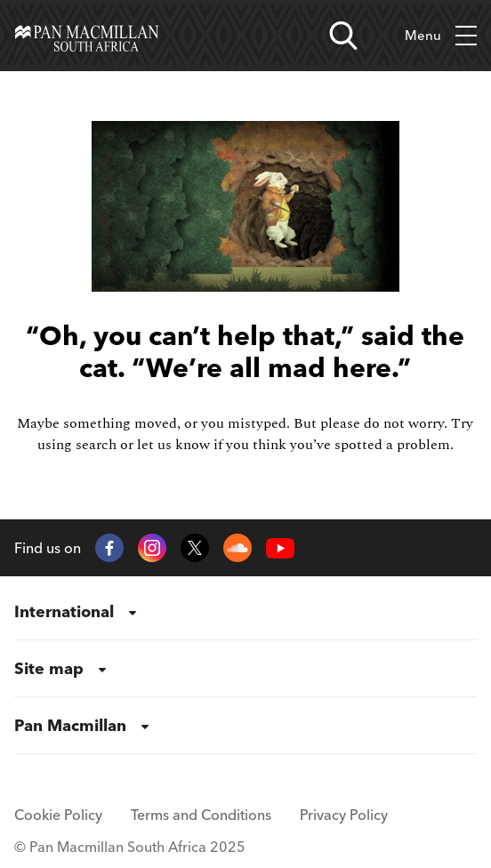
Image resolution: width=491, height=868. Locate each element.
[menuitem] (245, 612)
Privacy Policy (344, 815)
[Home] (87, 36)
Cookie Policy (58, 815)
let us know (173, 445)
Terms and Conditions (201, 815)
